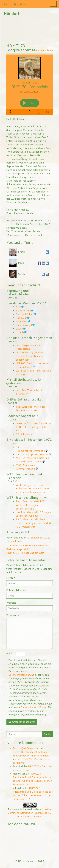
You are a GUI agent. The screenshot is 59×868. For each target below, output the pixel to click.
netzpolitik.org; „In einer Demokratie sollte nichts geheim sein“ (30, 356)
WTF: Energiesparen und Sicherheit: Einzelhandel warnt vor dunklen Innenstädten (33, 488)
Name (11, 578)
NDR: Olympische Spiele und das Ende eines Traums (32, 460)
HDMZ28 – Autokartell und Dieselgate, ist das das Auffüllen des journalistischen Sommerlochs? (33, 779)
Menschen (22, 321)
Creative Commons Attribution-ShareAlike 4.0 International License (30, 813)
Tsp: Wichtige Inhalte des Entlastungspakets (31, 408)
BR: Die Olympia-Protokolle (32, 454)
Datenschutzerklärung (21, 675)
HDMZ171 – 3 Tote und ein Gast (27, 553)
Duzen (19, 328)
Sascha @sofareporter (26, 748)
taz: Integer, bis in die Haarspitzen (28, 347)
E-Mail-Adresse (17, 590)
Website (11, 603)
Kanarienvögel (24, 325)
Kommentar (13, 615)
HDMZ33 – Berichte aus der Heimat (31, 761)
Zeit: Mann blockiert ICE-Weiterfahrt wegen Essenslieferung (31, 505)
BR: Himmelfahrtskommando (30, 449)
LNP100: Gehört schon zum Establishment (32, 365)
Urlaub (20, 332)
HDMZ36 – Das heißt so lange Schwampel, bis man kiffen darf (31, 754)
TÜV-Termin (23, 310)
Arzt (18, 307)
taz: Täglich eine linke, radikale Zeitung (33, 372)
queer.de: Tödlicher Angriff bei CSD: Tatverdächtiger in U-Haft (34, 427)
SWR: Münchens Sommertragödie (25, 467)
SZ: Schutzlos (24, 434)
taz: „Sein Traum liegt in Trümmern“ (29, 392)
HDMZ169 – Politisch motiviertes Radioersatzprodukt (27, 547)
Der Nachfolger (25, 314)
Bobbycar (21, 318)
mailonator (17, 541)
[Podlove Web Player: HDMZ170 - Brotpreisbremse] (29, 85)
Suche (47, 734)
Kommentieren (44, 50)
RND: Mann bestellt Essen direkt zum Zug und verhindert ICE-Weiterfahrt (34, 523)
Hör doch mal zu (14, 4)
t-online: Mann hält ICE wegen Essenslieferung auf (33, 514)
